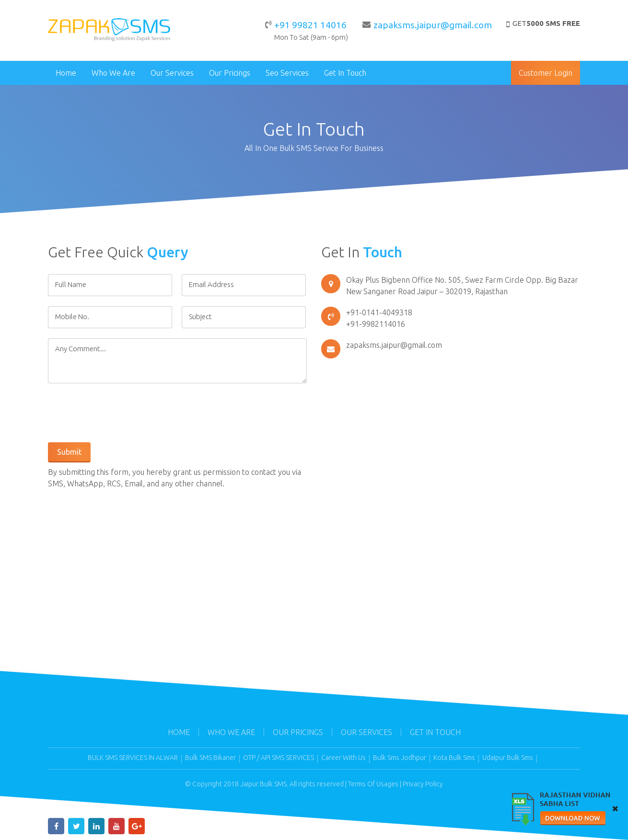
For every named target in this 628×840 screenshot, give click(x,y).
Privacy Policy (423, 784)
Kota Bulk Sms (454, 758)
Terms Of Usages (373, 784)
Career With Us (343, 758)
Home (66, 73)
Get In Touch (345, 73)
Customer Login (546, 73)
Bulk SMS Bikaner (210, 758)
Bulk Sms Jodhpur (400, 758)
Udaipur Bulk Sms (508, 758)
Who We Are (113, 73)
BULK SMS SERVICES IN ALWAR (133, 758)
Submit (69, 452)
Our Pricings (230, 73)
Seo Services (287, 73)
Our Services (172, 73)
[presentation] (121, 412)
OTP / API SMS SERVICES (279, 758)
